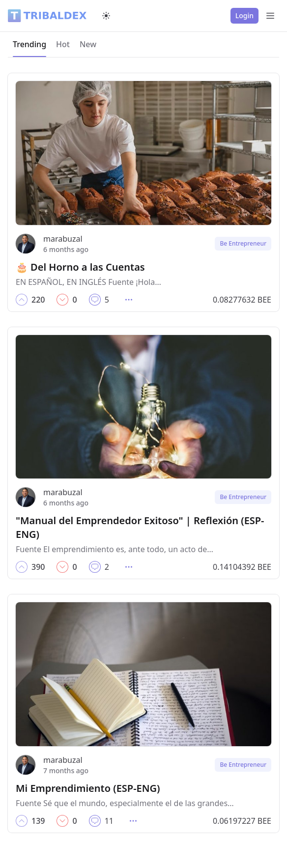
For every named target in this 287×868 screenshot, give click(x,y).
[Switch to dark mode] (106, 16)
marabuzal (63, 239)
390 (38, 567)
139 (38, 821)
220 (38, 300)
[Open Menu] (270, 16)
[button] (22, 300)
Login (244, 15)
